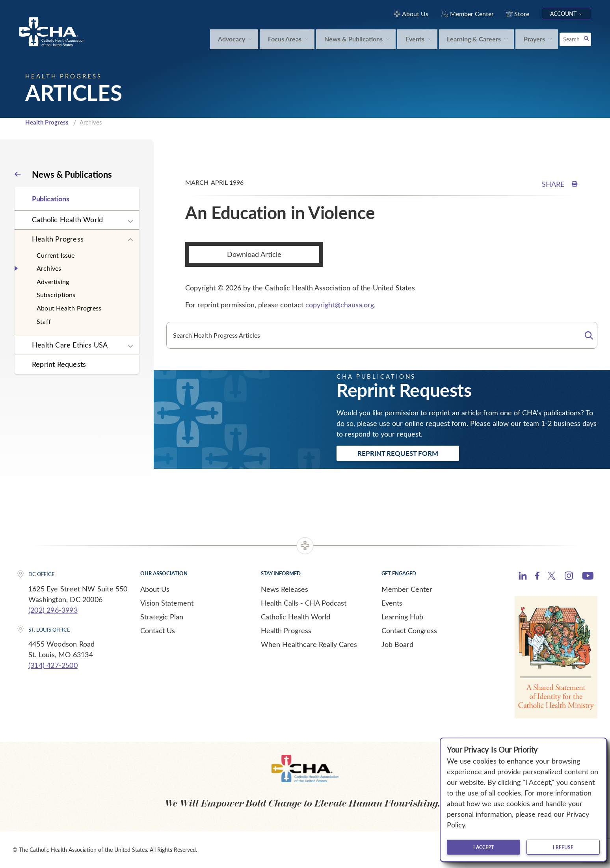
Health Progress (47, 122)
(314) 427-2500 (53, 665)
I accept (484, 847)
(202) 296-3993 (53, 610)
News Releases (285, 589)
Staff (44, 321)
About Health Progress (69, 308)
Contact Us (158, 630)
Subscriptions (56, 295)
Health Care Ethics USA (70, 345)
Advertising (53, 282)
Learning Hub (402, 617)
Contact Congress (409, 630)
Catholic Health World (67, 219)
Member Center (407, 589)
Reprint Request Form (398, 453)
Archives (49, 268)
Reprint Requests (59, 364)
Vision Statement (167, 603)
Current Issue (56, 255)
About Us (155, 589)
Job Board (397, 644)
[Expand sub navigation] (130, 221)
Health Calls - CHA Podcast (304, 603)
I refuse (563, 847)
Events (392, 603)
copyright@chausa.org (340, 305)
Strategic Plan (162, 617)
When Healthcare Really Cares (309, 644)
